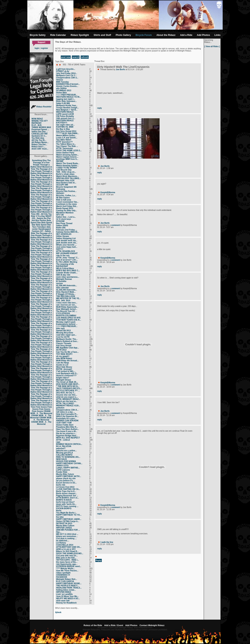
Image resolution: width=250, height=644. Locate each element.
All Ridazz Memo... (40, 142)
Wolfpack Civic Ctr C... (67, 76)
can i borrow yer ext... (66, 305)
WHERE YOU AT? (40, 121)
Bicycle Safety (38, 35)
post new (66, 57)
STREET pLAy (63, 71)
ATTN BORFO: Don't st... (68, 498)
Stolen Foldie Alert (65, 425)
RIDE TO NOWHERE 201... (68, 457)
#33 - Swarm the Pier (41, 218)
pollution (60, 408)
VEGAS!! (60, 193)
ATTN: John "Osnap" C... (68, 258)
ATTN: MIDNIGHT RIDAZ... (68, 399)
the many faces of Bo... (67, 562)
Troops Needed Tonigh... (68, 108)
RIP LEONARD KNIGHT (67, 253)
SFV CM (60, 215)
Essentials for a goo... (66, 418)
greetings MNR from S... (67, 159)
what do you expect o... (67, 397)
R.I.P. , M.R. (37, 125)
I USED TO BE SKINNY (67, 168)
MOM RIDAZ (37, 119)
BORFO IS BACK (64, 500)
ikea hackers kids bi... (66, 183)
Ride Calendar (58, 35)
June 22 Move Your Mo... (68, 596)
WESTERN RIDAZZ (65, 112)
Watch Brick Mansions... (67, 176)
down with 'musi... (40, 149)
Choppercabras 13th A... (67, 410)
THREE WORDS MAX (41, 127)
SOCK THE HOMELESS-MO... (70, 553)
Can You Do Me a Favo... (67, 352)
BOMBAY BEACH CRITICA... (69, 444)
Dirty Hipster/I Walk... (66, 292)
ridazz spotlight (63, 573)
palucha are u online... (67, 451)
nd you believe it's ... (66, 481)
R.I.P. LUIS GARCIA (65, 581)
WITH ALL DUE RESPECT (68, 438)
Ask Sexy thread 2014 (66, 131)
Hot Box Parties (39, 220)
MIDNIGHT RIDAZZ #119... (68, 406)
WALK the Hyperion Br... (67, 416)
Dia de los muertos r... (66, 433)
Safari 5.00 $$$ (63, 103)
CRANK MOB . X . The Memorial (41, 412)
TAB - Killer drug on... (66, 172)
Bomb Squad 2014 (65, 208)
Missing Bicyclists (65, 333)
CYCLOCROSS (63, 313)
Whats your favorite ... (66, 245)
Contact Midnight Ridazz (152, 625)
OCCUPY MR (62, 185)
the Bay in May (63, 129)
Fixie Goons (41, 407)
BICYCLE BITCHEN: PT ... (68, 391)
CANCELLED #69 (40, 134)
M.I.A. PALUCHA (64, 446)
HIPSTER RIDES (64, 592)
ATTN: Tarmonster (65, 148)
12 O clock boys (64, 219)
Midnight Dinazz (64, 380)
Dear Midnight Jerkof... (67, 309)
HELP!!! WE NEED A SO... (68, 599)
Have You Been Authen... (68, 429)
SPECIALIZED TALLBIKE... (69, 178)
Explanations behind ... (67, 324)
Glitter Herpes (63, 236)
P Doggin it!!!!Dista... (66, 294)
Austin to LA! (62, 365)
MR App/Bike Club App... (68, 348)
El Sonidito (61, 281)
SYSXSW (60, 221)
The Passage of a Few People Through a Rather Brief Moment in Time (41, 165)
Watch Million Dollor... (66, 136)
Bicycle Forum (144, 35)
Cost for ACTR (63, 337)
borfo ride (61, 485)
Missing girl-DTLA (65, 453)
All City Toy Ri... (39, 140)
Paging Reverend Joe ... (67, 496)
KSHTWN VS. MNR (65, 127)
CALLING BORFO (64, 455)
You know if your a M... (67, 431)
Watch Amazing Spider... (67, 155)
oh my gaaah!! (63, 356)
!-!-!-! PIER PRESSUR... (67, 95)
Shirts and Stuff (102, 35)
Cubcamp (61, 189)
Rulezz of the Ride (93, 625)
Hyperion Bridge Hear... (67, 436)
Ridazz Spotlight (80, 35)
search (76, 57)
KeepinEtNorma (108, 192)
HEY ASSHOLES (64, 234)
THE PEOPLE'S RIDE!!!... (68, 586)
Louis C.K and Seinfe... (67, 138)
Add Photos (203, 35)
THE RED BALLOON (66, 296)
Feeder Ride (62, 472)
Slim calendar (63, 288)
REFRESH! (37, 123)
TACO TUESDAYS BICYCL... (69, 388)
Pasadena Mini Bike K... (67, 427)
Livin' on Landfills (65, 594)
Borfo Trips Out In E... (66, 491)
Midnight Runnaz (64, 279)
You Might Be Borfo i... (67, 513)
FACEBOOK (62, 577)
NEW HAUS (62, 459)
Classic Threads (64, 343)
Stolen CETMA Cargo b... (68, 521)
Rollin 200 (61, 228)
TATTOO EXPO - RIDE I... (68, 560)
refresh (85, 57)
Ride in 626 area (64, 200)
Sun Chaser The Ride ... (67, 146)
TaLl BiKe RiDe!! (64, 140)
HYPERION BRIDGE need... (69, 566)
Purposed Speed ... (40, 129)
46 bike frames (63, 198)
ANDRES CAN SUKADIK (67, 421)
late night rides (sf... (65, 125)
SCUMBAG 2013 (64, 91)
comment (115, 225)
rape (58, 442)
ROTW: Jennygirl (64, 369)
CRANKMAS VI (63, 575)
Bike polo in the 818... (66, 558)
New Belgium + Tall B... (67, 110)
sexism (60, 283)
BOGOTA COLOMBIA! (66, 316)
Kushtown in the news (67, 204)
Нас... (59, 532)
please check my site (66, 478)
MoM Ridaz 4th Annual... (67, 361)
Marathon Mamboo (65, 213)
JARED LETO (62, 466)
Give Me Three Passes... (67, 571)
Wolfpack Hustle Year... (67, 106)
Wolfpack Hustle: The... (67, 339)
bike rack (60, 328)
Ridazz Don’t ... (39, 147)
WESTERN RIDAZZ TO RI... (69, 97)
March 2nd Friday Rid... (67, 206)
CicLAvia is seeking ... (67, 538)
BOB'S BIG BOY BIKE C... (68, 271)
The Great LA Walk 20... (67, 382)
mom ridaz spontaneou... (68, 277)
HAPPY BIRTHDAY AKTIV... (69, 476)
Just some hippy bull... (67, 247)
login (37, 48)
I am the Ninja (63, 363)
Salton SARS (62, 226)
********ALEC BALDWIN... (68, 133)
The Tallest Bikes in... (66, 144)
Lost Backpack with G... (67, 373)
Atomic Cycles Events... (67, 86)
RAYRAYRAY (62, 266)
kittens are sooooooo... (67, 536)
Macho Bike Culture (65, 526)
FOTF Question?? (64, 142)
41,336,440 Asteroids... (67, 286)
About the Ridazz (166, 35)
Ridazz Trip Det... (39, 144)
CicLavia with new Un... (67, 556)
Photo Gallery (123, 35)
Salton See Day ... (40, 132)
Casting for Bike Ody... (67, 211)
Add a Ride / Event (114, 625)
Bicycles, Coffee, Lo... (66, 196)
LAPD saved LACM (65, 114)
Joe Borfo (120, 69)
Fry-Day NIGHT (45, 216)
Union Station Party (65, 153)
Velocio (60, 80)
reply (100, 108)
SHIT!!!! (60, 249)
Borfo (59, 511)
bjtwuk (58, 612)
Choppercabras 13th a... (67, 78)
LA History (61, 543)
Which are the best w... (67, 401)
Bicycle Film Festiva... (66, 191)
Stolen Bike (62, 93)
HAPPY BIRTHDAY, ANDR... (69, 519)
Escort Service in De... (67, 483)
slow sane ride (63, 601)
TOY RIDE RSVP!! (64, 354)
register (44, 48)
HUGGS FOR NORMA (66, 461)
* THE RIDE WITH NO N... (68, 386)
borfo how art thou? (65, 502)
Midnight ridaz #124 (65, 181)
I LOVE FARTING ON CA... (68, 489)
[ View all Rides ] (212, 46)
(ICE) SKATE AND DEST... (68, 384)
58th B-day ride (63, 275)
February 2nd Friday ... (67, 230)
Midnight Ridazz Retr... (67, 579)
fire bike (60, 517)
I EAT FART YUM (64, 423)
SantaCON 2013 (63, 331)
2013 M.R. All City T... (66, 393)
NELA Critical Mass (65, 268)
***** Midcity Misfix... (66, 568)
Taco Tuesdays (39, 227)
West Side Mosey (64, 367)
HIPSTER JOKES (64, 528)
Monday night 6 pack (66, 322)
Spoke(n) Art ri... (39, 136)
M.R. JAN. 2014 (63, 301)
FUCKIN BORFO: (64, 508)
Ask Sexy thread (64, 346)
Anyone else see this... (67, 395)
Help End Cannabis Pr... (67, 414)
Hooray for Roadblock (66, 603)
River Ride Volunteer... (67, 101)
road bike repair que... (66, 335)
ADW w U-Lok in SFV (66, 549)
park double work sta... (67, 241)
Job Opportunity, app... (67, 564)
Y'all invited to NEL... (66, 371)
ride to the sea (63, 256)
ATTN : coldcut (63, 440)
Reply (99, 560)
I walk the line (107, 542)
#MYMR (60, 161)
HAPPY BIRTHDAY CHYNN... (69, 463)
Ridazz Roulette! (41, 107)
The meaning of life (65, 264)
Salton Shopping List (66, 238)
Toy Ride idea (38, 138)
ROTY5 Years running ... (67, 506)
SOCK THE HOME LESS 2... (69, 151)
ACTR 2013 (61, 350)
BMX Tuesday (63, 82)
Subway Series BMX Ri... (68, 232)
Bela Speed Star (41, 222)
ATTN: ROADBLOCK (66, 251)
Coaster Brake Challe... (67, 273)
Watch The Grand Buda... (68, 163)
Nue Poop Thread (64, 223)
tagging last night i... (66, 99)
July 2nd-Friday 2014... (67, 73)
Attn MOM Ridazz (64, 358)
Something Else (39, 160)
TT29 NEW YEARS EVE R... (69, 320)
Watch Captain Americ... (67, 157)
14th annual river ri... (66, 118)
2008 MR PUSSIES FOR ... (68, 530)
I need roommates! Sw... (67, 202)
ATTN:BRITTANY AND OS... (69, 547)
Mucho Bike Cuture (65, 474)
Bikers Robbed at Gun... (67, 341)
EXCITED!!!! (62, 123)
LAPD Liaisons (63, 470)
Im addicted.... (63, 541)
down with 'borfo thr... (66, 504)
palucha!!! (61, 448)
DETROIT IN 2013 (64, 523)
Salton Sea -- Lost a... (66, 217)
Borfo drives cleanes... (67, 493)
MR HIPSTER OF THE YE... (68, 298)
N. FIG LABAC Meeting (67, 262)
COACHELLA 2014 (65, 545)
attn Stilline (62, 88)
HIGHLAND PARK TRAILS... (69, 588)
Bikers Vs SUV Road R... (67, 551)
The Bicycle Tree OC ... (67, 311)
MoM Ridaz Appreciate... (67, 307)
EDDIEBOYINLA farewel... (68, 84)
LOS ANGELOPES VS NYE (68, 318)
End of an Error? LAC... (67, 260)
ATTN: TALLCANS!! (65, 403)
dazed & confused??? (66, 376)
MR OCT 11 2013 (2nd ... (67, 534)
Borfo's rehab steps (65, 174)
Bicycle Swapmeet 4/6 (66, 187)
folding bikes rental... (66, 590)
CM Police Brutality (65, 116)
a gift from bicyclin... (66, 69)
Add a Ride (186, 35)
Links (217, 35)
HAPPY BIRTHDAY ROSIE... (69, 583)
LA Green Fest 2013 (65, 487)
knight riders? (63, 378)
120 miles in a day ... (66, 412)
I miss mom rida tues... (67, 303)
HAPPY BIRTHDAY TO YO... (69, 515)
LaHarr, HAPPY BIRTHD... (68, 468)
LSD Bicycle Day (64, 170)
